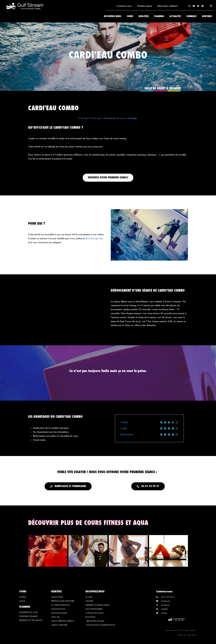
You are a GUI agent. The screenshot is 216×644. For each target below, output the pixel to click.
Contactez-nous (124, 6)
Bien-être (144, 16)
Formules (191, 16)
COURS (23, 591)
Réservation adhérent (168, 6)
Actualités (175, 16)
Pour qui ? (97, 118)
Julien (101, 238)
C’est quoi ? (84, 118)
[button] (211, 6)
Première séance (145, 6)
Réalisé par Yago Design (187, 635)
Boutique (207, 16)
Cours (130, 16)
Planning (159, 16)
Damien (91, 238)
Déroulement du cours (115, 118)
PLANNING (25, 607)
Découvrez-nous (113, 16)
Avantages (132, 118)
